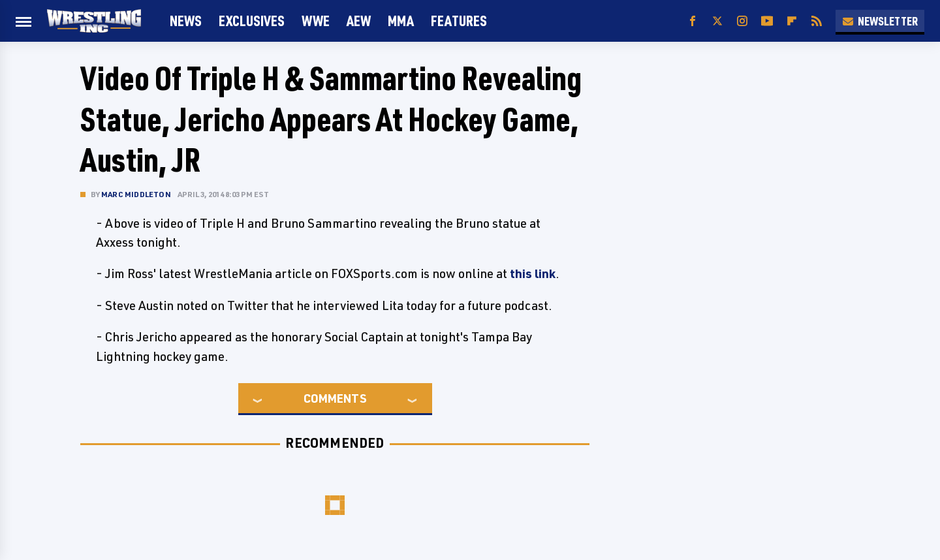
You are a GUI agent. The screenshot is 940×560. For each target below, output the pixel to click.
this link (533, 273)
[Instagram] (742, 21)
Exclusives (252, 21)
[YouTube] (767, 21)
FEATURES (459, 21)
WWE (316, 21)
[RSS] (817, 21)
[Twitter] (717, 21)
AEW (359, 21)
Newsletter (880, 21)
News (186, 21)
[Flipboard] (792, 21)
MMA (401, 21)
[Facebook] (693, 21)
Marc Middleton (136, 194)
